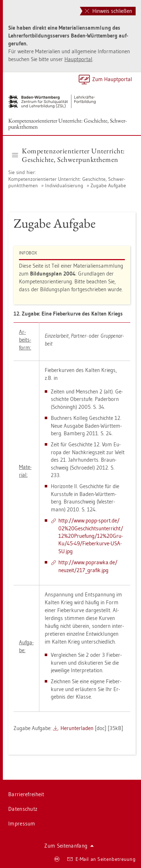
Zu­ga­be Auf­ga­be (108, 185)
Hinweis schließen (108, 11)
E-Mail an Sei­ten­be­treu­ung (101, 859)
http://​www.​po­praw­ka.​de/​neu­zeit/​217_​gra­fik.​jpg (88, 566)
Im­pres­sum (22, 824)
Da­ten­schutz (23, 809)
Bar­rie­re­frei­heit (26, 794)
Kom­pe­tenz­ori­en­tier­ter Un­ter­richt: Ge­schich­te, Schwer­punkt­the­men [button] (69, 155)
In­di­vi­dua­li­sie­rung (64, 185)
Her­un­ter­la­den (77, 728)
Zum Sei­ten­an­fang (69, 846)
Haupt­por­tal (78, 59)
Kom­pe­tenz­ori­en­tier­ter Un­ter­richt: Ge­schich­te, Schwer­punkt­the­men (67, 124)
